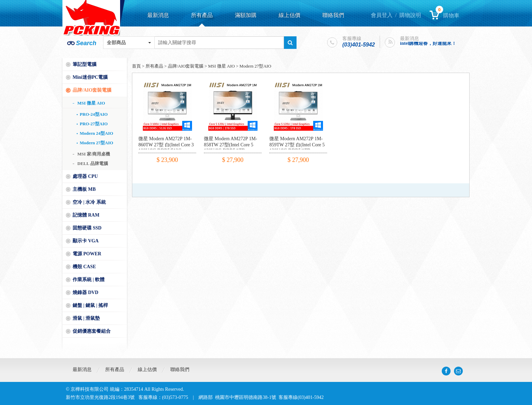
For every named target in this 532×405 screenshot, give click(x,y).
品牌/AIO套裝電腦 (92, 90)
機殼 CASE (84, 267)
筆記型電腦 (84, 64)
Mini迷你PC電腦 (90, 77)
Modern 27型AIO (97, 143)
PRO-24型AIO (94, 114)
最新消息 (158, 15)
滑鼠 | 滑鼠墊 (86, 318)
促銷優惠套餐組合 (92, 331)
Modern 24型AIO (97, 133)
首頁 (136, 66)
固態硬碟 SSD (87, 228)
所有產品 (202, 15)
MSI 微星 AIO (91, 103)
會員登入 (382, 15)
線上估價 (289, 15)
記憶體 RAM (86, 215)
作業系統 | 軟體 (89, 280)
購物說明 (410, 15)
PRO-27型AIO (94, 124)
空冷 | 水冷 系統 (89, 202)
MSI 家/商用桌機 (94, 154)
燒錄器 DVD (85, 292)
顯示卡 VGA (86, 241)
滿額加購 (246, 15)
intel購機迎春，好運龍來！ (428, 43)
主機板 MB (84, 189)
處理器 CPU (85, 176)
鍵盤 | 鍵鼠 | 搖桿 (90, 305)
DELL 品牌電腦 (93, 163)
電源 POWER (87, 254)
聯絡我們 (333, 15)
